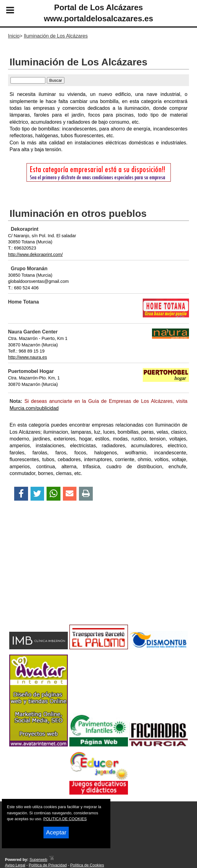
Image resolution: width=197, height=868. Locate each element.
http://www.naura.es (27, 357)
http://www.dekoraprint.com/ (35, 254)
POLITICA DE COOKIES (65, 819)
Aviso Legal (15, 865)
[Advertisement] (98, 573)
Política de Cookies (87, 865)
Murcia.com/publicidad (34, 408)
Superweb (39, 860)
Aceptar (56, 832)
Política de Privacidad (48, 865)
